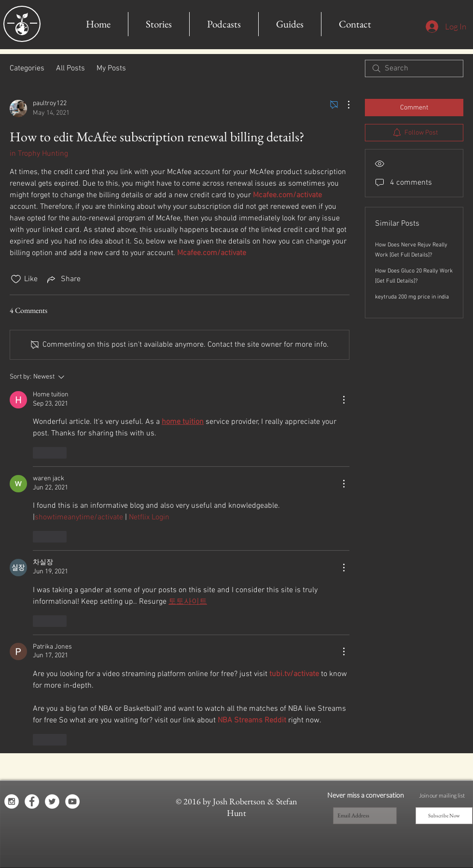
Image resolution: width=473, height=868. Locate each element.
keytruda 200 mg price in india (412, 297)
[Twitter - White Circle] (52, 801)
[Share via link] (63, 279)
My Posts (111, 68)
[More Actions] (344, 105)
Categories (27, 68)
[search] (414, 68)
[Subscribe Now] (444, 816)
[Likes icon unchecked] (16, 279)
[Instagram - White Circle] (12, 801)
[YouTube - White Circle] (72, 801)
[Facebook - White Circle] (32, 801)
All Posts (70, 68)
